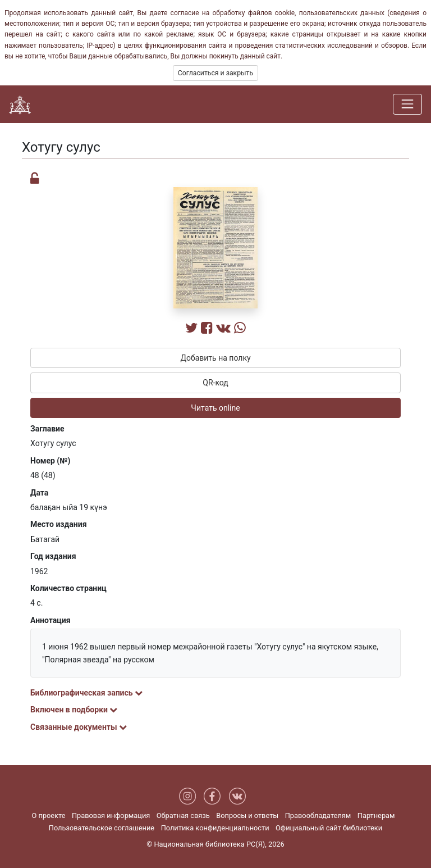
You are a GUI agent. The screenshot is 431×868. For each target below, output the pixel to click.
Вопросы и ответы (247, 815)
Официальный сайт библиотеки (329, 828)
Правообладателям (318, 815)
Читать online (215, 408)
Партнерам (376, 815)
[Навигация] (407, 104)
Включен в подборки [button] (74, 710)
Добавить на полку (215, 358)
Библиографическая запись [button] (86, 693)
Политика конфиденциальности (215, 828)
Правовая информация (111, 815)
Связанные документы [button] (79, 727)
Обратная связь (183, 815)
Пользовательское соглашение (102, 828)
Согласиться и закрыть (215, 73)
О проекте (48, 815)
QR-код (215, 383)
